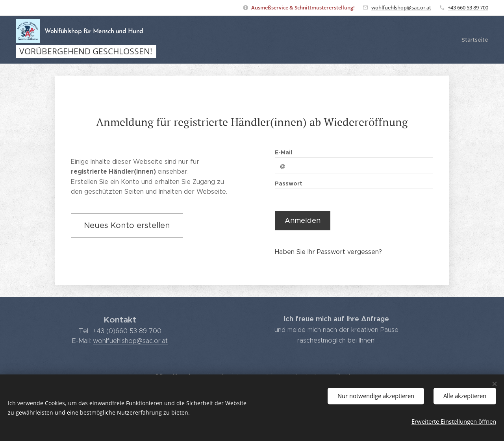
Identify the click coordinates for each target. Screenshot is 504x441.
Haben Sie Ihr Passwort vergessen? (328, 251)
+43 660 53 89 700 (468, 7)
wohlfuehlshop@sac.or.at (401, 7)
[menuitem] (474, 40)
